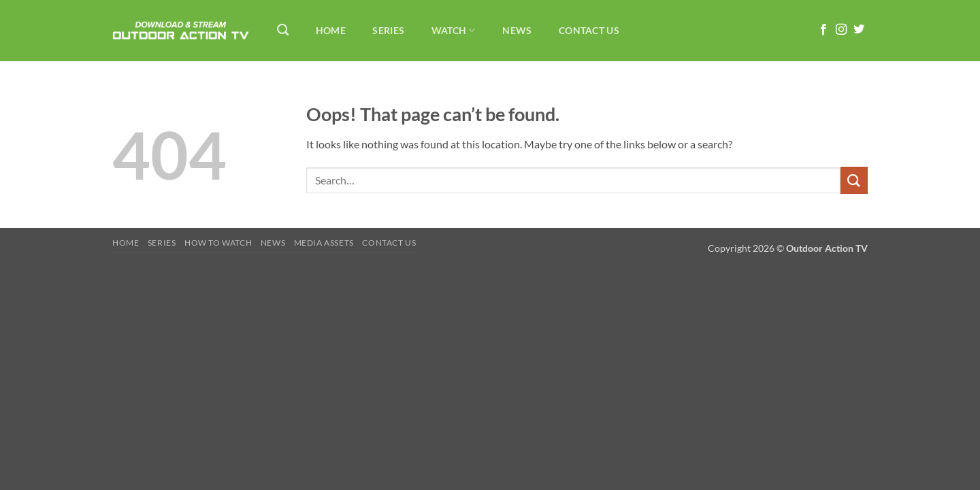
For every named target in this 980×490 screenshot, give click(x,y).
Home (331, 30)
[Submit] (854, 180)
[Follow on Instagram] (841, 30)
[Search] (283, 30)
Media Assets (324, 243)
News (517, 30)
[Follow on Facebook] (823, 30)
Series (388, 30)
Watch (454, 30)
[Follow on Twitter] (859, 30)
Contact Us (589, 30)
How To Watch (218, 243)
